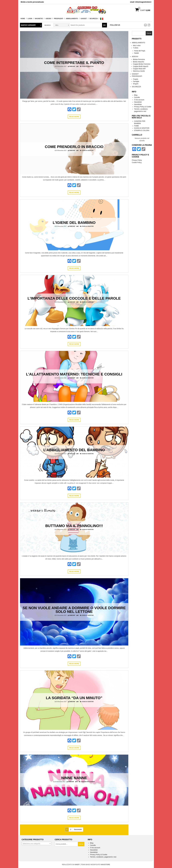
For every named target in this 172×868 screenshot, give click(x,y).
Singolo (136, 84)
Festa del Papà (140, 51)
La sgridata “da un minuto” (74, 698)
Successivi (78, 829)
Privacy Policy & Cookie (143, 107)
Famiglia (136, 81)
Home (23, 19)
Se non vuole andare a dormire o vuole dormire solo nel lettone (74, 610)
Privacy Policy (137, 160)
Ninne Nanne (74, 778)
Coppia (136, 79)
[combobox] (36, 843)
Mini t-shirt (137, 46)
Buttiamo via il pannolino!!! (74, 526)
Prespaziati (58, 19)
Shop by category (28, 25)
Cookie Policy (137, 162)
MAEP (77, 865)
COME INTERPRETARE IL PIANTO (74, 63)
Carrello (137, 97)
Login (30, 19)
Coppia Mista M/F (139, 69)
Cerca (81, 844)
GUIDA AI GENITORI (88, 66)
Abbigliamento (72, 19)
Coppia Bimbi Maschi (141, 66)
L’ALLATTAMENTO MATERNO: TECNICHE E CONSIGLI (74, 374)
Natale (137, 53)
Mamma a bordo (139, 71)
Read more (74, 117)
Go (104, 25)
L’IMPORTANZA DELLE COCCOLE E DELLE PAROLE (74, 298)
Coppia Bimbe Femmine (142, 64)
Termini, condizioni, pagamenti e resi (103, 857)
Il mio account (139, 100)
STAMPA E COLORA (142, 130)
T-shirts (136, 48)
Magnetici (39, 19)
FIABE (137, 126)
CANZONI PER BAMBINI (88, 781)
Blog (136, 95)
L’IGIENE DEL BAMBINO (74, 222)
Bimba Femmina (139, 59)
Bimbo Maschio (139, 62)
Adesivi (48, 19)
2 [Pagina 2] (71, 829)
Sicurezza (94, 19)
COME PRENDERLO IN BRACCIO (74, 147)
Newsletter (138, 102)
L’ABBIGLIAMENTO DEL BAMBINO (74, 450)
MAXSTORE (105, 865)
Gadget (84, 19)
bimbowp (72, 66)
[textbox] (36, 844)
